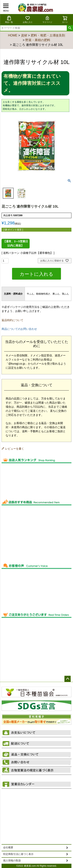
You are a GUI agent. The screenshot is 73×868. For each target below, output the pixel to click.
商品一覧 (9, 19)
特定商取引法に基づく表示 (18, 854)
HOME (13, 35)
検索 (70, 28)
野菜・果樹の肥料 (38, 40)
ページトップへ (68, 679)
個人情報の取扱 (12, 861)
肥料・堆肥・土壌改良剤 (48, 35)
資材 (24, 35)
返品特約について (12, 320)
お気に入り (28, 19)
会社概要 (8, 848)
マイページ (47, 19)
